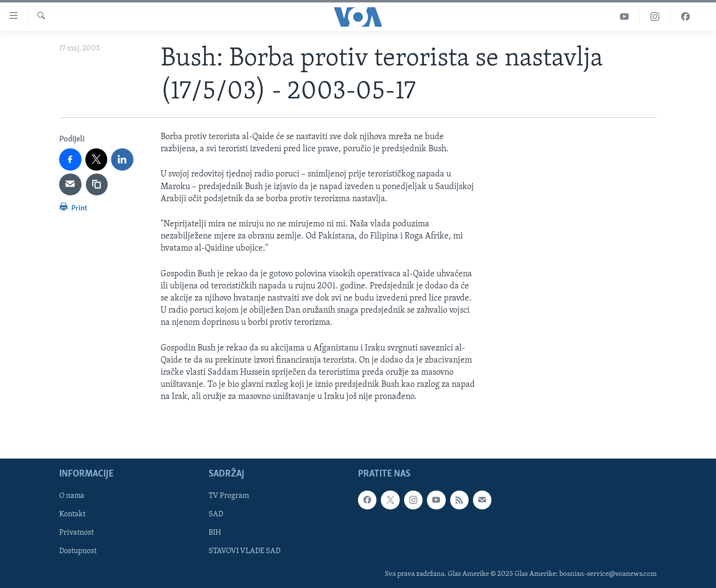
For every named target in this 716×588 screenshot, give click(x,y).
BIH (215, 533)
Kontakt (72, 515)
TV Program (229, 496)
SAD (216, 515)
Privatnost (76, 533)
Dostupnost (78, 552)
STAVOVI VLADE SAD (244, 552)
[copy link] (97, 185)
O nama (72, 496)
